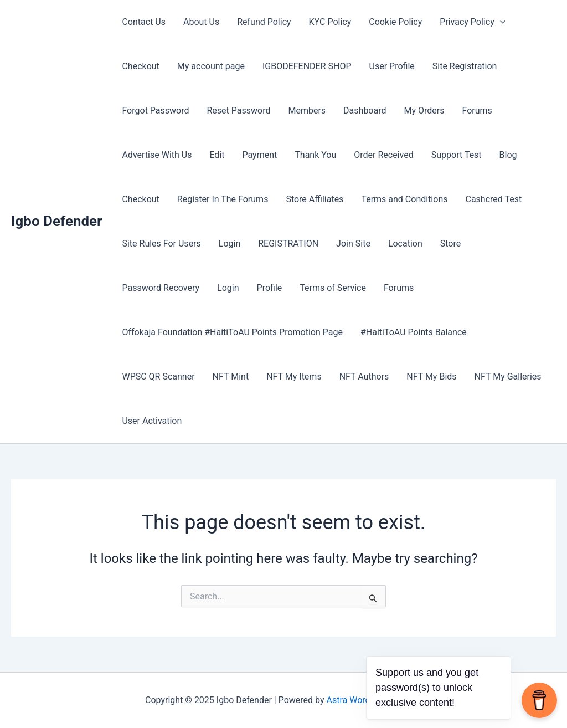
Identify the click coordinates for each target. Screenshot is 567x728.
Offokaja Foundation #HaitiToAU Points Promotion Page (232, 332)
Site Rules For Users (161, 243)
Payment (260, 155)
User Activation (152, 421)
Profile (270, 288)
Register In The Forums (223, 199)
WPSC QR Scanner (158, 376)
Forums (477, 111)
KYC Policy (330, 22)
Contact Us (144, 22)
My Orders (424, 111)
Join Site (353, 243)
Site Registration (465, 66)
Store (450, 243)
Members (307, 111)
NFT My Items (294, 376)
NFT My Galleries (508, 376)
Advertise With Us (157, 155)
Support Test (457, 155)
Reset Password (239, 111)
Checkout (140, 66)
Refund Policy (264, 22)
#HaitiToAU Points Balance (414, 332)
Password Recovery (161, 288)
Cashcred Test (493, 199)
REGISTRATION (288, 243)
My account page (211, 66)
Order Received (383, 155)
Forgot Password (155, 111)
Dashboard (365, 111)
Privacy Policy (472, 22)
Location (405, 243)
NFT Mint (231, 376)
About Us (201, 22)
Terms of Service (333, 288)
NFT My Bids (431, 376)
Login (230, 243)
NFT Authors (364, 376)
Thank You (315, 155)
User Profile (392, 66)
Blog (508, 155)
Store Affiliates (315, 199)
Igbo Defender (56, 221)
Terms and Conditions (404, 199)
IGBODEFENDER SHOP (307, 66)
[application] (500, 22)
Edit (217, 155)
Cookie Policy (395, 22)
